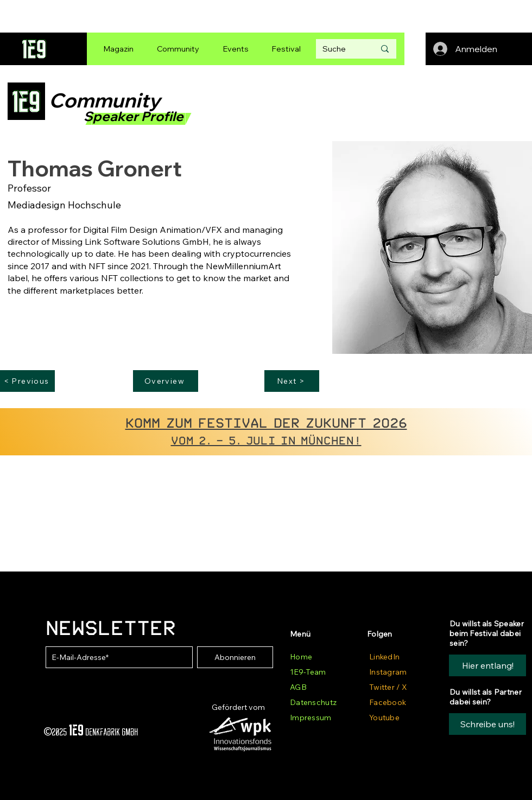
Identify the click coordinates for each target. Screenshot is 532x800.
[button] (487, 724)
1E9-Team (308, 672)
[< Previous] (27, 381)
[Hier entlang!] (487, 665)
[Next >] (292, 381)
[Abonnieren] (235, 657)
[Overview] (166, 381)
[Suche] (340, 49)
